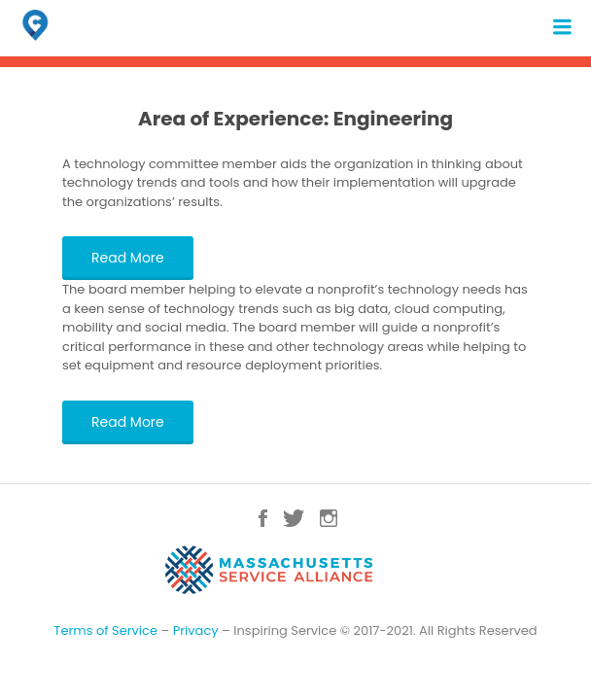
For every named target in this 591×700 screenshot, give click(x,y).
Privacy (196, 630)
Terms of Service (105, 630)
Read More (128, 258)
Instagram (329, 518)
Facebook (263, 518)
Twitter (294, 518)
